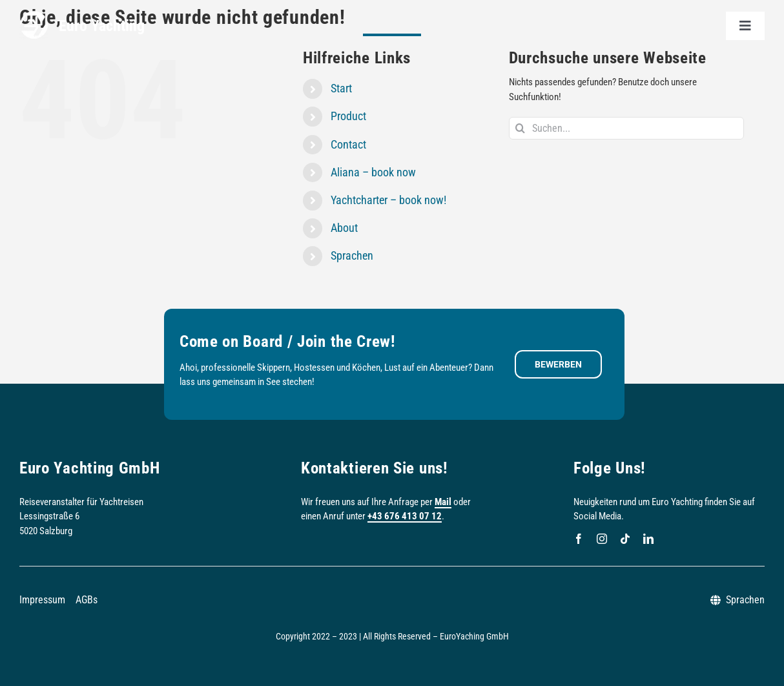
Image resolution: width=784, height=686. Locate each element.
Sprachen (352, 255)
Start (341, 88)
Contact (348, 144)
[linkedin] (648, 539)
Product (348, 116)
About (344, 228)
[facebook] (579, 539)
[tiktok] (625, 539)
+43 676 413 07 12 (405, 516)
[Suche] (520, 128)
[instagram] (602, 539)
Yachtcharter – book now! (388, 200)
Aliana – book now (373, 172)
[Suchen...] (627, 128)
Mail (443, 502)
